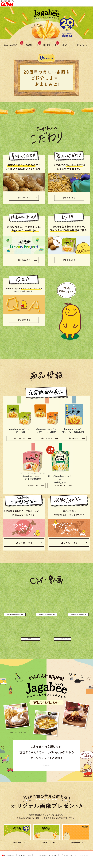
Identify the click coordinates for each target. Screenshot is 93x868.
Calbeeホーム (10, 863)
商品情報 (26, 46)
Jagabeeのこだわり (11, 46)
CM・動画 (44, 46)
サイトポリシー (25, 863)
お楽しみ (62, 46)
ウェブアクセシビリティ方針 (46, 863)
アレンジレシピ (82, 46)
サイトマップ (85, 863)
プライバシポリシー (69, 863)
